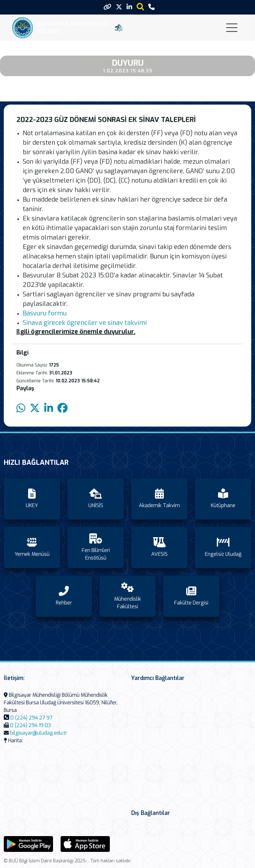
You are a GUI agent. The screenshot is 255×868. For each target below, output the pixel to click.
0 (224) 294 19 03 (30, 725)
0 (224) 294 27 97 (31, 718)
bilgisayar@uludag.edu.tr (39, 733)
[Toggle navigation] (232, 28)
